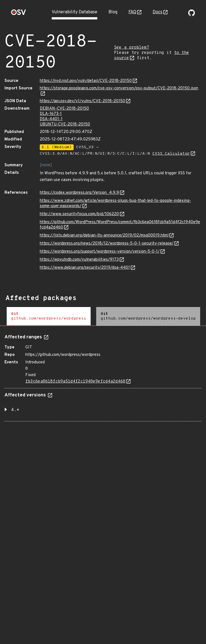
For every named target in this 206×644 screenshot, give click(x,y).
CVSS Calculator (171, 154)
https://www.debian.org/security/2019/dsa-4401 (85, 268)
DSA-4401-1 (51, 119)
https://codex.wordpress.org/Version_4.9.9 (79, 193)
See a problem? (131, 48)
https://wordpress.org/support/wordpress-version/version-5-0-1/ (100, 252)
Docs (157, 12)
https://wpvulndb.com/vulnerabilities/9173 (79, 260)
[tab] (49, 316)
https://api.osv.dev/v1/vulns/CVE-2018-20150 (82, 101)
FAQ (132, 12)
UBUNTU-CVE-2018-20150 (65, 124)
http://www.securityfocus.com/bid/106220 (79, 214)
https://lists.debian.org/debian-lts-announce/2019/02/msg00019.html (104, 236)
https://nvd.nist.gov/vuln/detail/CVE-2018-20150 (86, 81)
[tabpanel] (103, 376)
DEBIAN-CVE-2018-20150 (64, 109)
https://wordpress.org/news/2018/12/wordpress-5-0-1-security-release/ (107, 244)
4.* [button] (15, 410)
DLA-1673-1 (51, 114)
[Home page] (19, 14)
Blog (113, 12)
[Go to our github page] (192, 15)
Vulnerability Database (75, 12)
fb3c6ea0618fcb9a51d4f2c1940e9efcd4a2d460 (75, 382)
